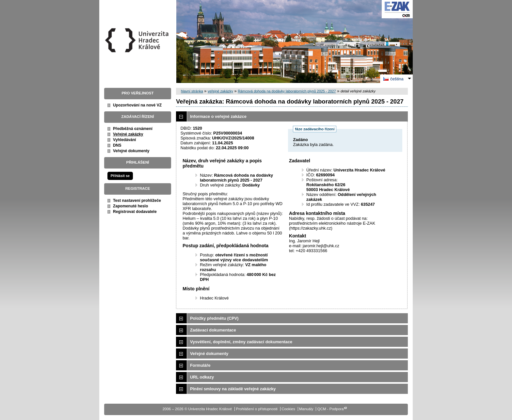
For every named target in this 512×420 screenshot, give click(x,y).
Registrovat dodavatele (135, 212)
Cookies (288, 409)
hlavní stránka (192, 91)
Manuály (306, 409)
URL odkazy (202, 377)
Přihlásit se (120, 176)
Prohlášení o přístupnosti (257, 409)
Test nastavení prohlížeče (137, 201)
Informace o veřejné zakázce (218, 116)
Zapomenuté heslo (130, 206)
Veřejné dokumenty (131, 151)
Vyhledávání (125, 140)
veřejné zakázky (220, 91)
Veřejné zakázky (128, 134)
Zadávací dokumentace (213, 330)
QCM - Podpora (331, 409)
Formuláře (200, 365)
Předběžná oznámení (133, 129)
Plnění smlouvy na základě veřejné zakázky (233, 389)
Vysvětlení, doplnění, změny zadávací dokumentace (241, 342)
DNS (117, 145)
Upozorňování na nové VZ (137, 105)
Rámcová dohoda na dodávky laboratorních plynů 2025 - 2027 (287, 91)
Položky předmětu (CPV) (214, 318)
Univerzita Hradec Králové (138, 52)
